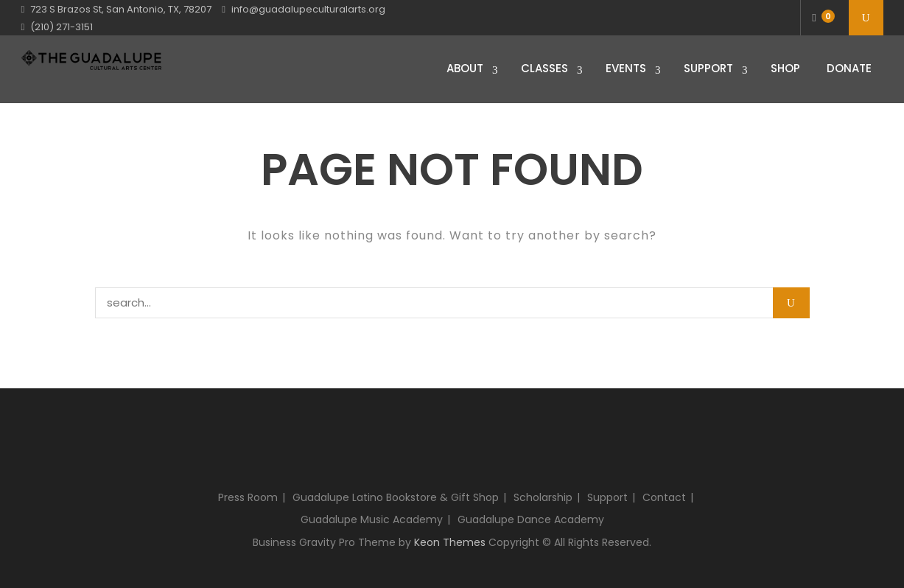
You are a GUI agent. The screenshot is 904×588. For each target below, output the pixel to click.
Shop (785, 68)
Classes (544, 68)
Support (708, 68)
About (465, 68)
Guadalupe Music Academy (372, 519)
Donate (849, 68)
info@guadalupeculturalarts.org (308, 9)
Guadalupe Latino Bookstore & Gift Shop (396, 497)
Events (626, 68)
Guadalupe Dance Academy (531, 519)
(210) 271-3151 (62, 27)
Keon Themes (450, 542)
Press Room (248, 497)
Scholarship (543, 497)
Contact (664, 497)
